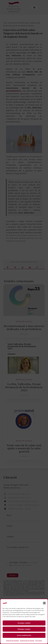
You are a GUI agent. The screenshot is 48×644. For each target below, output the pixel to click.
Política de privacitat (27, 641)
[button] (44, 603)
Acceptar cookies (24, 623)
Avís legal (39, 641)
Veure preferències (24, 635)
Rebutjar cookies (24, 629)
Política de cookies (13, 641)
